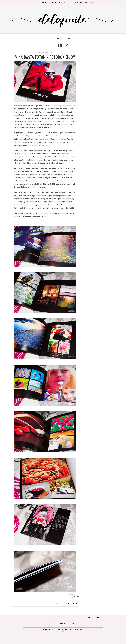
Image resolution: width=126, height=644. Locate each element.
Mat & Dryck (63, 3)
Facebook (87, 618)
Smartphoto (61, 115)
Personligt (36, 3)
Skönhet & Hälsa (81, 3)
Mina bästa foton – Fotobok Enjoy (45, 57)
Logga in (82, 630)
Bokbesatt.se (65, 624)
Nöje (71, 3)
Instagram (96, 618)
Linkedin (55, 624)
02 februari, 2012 (45, 52)
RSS (73, 624)
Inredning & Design (49, 3)
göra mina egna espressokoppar (63, 106)
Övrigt (92, 3)
